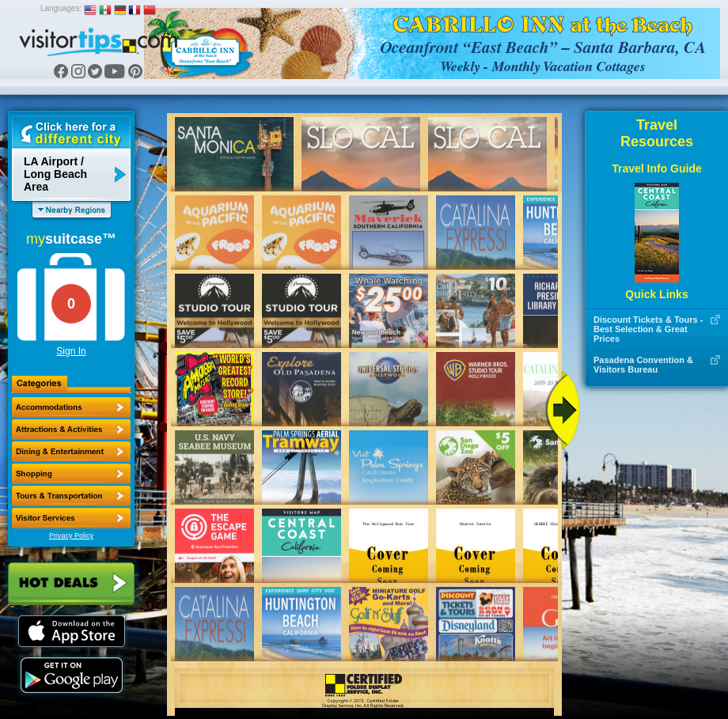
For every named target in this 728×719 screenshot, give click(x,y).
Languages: (61, 8)
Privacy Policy (71, 535)
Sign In (71, 351)
